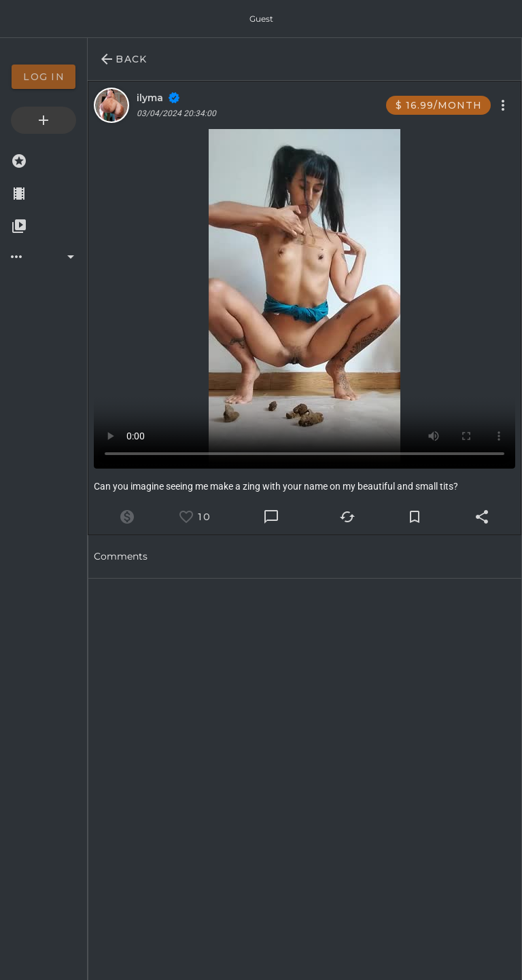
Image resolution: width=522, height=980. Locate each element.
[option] (43, 77)
